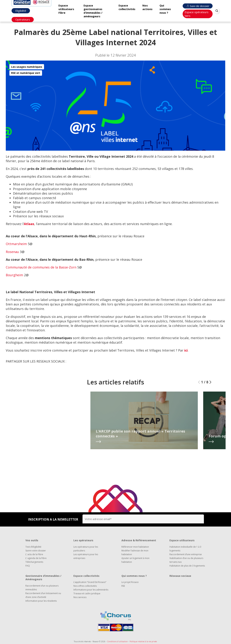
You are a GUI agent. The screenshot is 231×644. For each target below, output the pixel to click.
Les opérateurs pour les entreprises (86, 556)
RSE (123, 586)
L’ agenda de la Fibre (36, 558)
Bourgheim (14, 275)
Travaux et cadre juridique (87, 593)
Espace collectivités (127, 7)
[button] (210, 390)
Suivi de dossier (198, 6)
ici (186, 350)
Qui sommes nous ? (165, 9)
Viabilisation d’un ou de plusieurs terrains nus (186, 560)
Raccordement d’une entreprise (186, 554)
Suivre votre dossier (36, 551)
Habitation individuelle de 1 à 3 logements (185, 549)
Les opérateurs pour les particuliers (86, 549)
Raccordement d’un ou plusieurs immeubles (42, 588)
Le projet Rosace (130, 582)
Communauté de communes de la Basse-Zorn (41, 267)
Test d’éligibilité (33, 547)
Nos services (80, 597)
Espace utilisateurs (182, 540)
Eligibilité (21, 11)
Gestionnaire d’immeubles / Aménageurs (43, 578)
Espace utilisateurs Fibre (66, 9)
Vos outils (32, 540)
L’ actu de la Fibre (34, 554)
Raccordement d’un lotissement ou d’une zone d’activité (43, 595)
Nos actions (147, 7)
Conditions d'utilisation (117, 641)
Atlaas (29, 224)
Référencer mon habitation (135, 547)
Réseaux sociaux (180, 576)
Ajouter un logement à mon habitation (135, 560)
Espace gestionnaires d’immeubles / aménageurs (93, 11)
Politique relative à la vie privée (143, 641)
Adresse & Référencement (139, 540)
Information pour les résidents (41, 601)
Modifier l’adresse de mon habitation (135, 552)
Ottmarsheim (16, 244)
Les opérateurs (83, 540)
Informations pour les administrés (91, 590)
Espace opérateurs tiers (197, 14)
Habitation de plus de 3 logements (187, 566)
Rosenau (12, 252)
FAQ (28, 566)
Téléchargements (34, 562)
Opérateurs (23, 19)
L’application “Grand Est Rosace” (90, 582)
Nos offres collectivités (85, 586)
